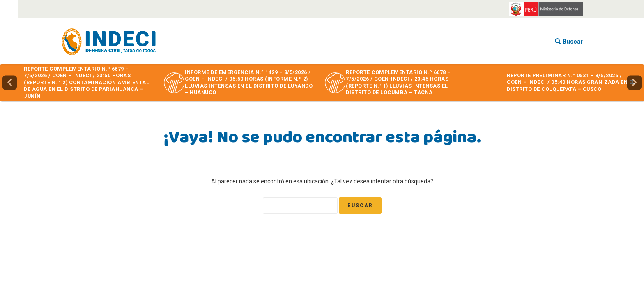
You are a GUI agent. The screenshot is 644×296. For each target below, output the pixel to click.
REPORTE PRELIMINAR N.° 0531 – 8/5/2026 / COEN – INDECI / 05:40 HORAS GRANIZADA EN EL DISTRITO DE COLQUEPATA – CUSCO (571, 82)
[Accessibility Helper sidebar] (9, 9)
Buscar (569, 42)
